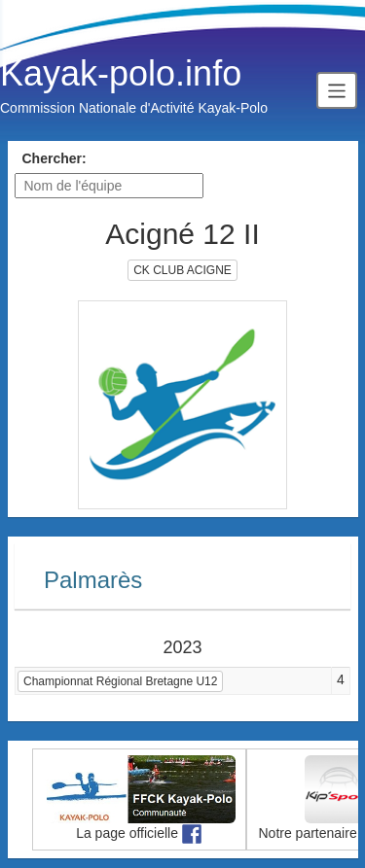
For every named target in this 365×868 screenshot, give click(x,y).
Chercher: (55, 158)
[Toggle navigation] (337, 90)
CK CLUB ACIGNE (182, 270)
